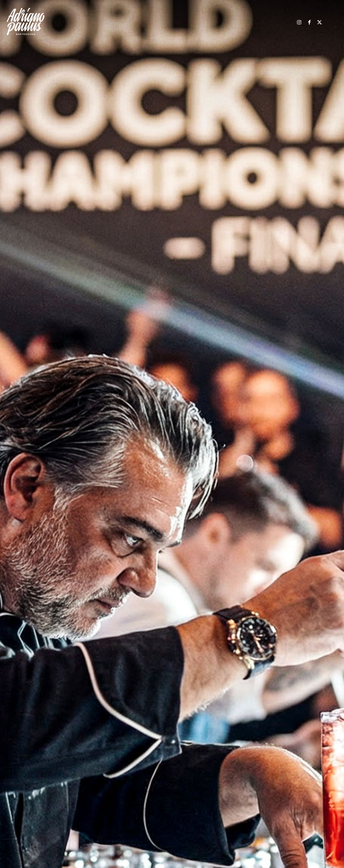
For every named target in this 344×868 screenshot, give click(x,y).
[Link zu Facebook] (309, 22)
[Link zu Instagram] (299, 22)
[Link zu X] (319, 22)
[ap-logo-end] (26, 21)
